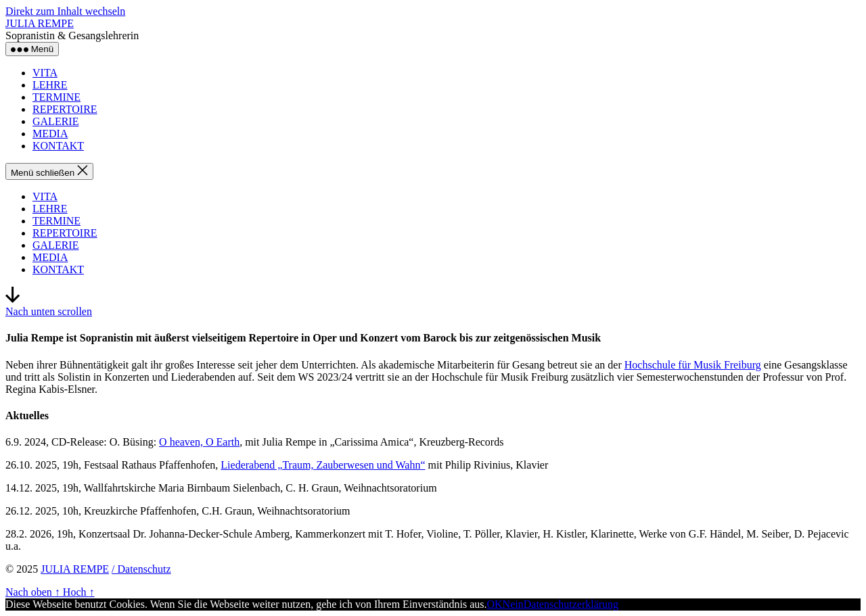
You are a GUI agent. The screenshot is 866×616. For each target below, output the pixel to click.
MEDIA (50, 134)
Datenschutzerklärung (571, 604)
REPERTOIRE (65, 109)
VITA (45, 73)
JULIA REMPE (40, 23)
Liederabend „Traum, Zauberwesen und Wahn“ (323, 465)
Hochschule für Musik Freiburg (693, 365)
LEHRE (50, 85)
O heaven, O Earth (199, 442)
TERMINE (56, 97)
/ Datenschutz (141, 569)
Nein (513, 604)
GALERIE (55, 121)
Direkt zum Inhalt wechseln (65, 11)
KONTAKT (58, 146)
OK (495, 604)
